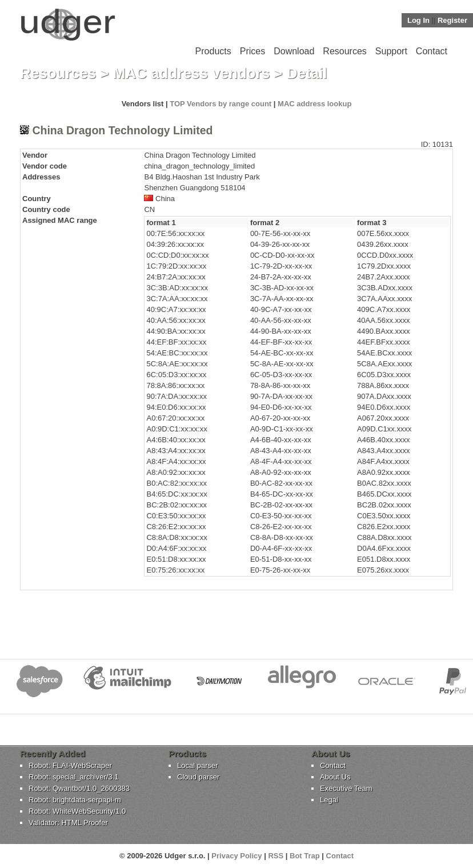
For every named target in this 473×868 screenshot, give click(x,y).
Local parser (198, 765)
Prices (252, 51)
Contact (432, 51)
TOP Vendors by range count (221, 104)
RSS (276, 856)
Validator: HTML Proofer (68, 823)
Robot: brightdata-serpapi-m (75, 800)
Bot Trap (305, 856)
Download (294, 51)
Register (452, 20)
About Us (335, 777)
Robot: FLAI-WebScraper (70, 765)
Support (391, 51)
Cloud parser (198, 777)
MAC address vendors (192, 73)
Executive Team (346, 788)
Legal (329, 800)
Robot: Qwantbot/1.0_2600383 (79, 788)
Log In (418, 20)
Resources (344, 51)
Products (213, 51)
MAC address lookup (314, 104)
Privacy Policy (236, 856)
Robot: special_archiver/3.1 (74, 777)
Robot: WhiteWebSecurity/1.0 (77, 811)
